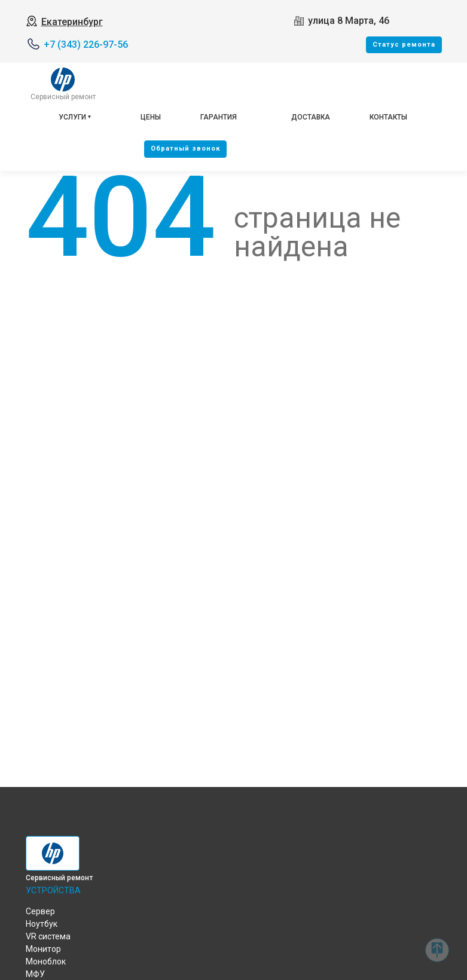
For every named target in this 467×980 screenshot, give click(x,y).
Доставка (311, 117)
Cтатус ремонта (404, 45)
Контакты (388, 117)
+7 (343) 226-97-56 (86, 45)
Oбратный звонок (185, 148)
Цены (151, 117)
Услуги (72, 117)
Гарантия (219, 117)
